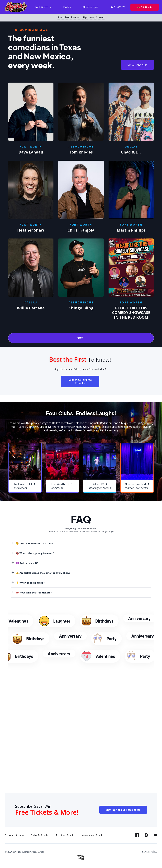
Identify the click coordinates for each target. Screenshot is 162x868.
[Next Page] (81, 338)
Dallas (67, 7)
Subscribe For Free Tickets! (80, 381)
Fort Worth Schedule (15, 835)
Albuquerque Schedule (94, 835)
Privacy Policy (150, 852)
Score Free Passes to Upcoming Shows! (81, 18)
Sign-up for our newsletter (123, 810)
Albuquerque (90, 7)
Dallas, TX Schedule (40, 835)
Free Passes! (117, 7)
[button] (43, 7)
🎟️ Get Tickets (145, 7)
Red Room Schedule (66, 835)
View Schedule (137, 65)
